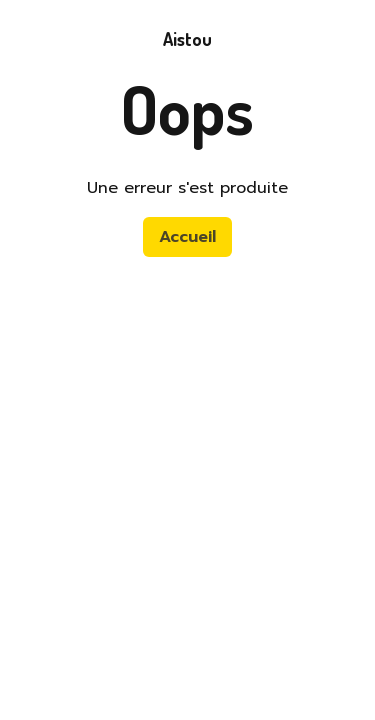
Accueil (187, 237)
